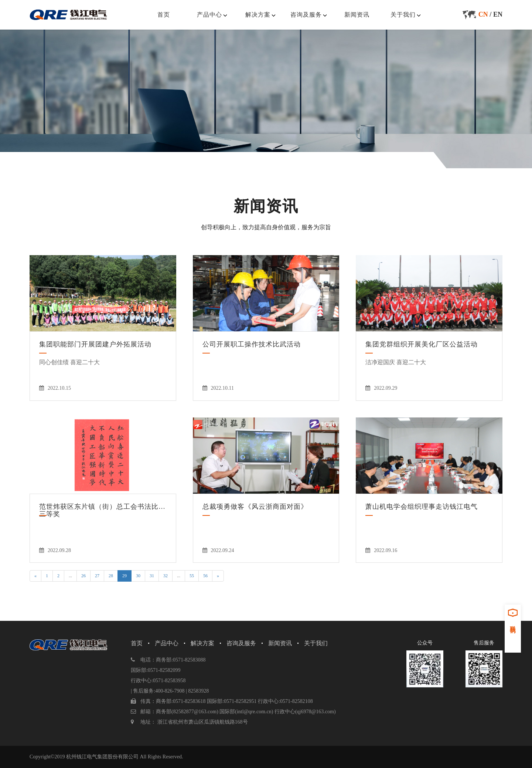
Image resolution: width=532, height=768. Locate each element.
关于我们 (403, 15)
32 (166, 576)
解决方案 (258, 15)
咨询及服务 (306, 15)
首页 (164, 15)
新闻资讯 (357, 15)
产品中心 (209, 15)
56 (205, 576)
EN (498, 14)
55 (192, 576)
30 (138, 576)
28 (111, 576)
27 (97, 576)
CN (483, 14)
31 (152, 576)
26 (83, 576)
